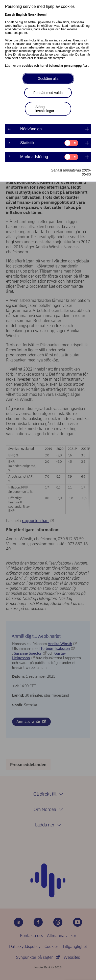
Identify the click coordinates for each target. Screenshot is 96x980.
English (21, 15)
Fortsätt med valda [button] (48, 93)
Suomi (42, 15)
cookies (28, 66)
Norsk (32, 15)
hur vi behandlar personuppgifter (64, 66)
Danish (10, 15)
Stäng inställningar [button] (45, 109)
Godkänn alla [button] (48, 79)
